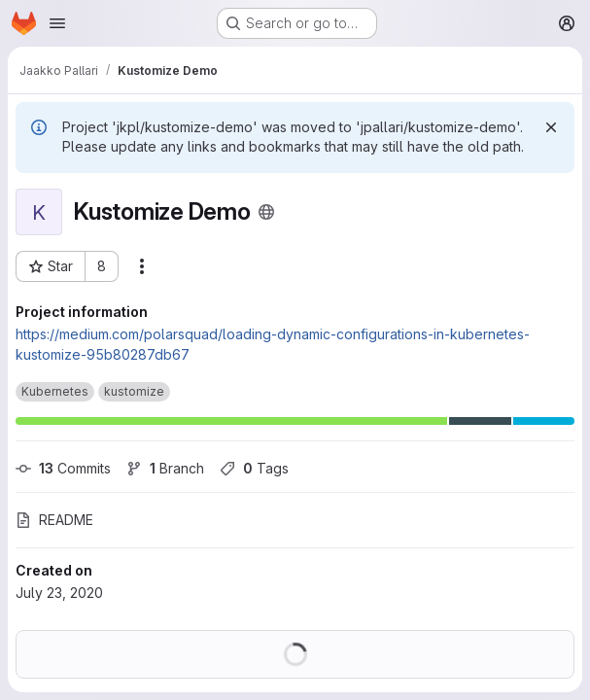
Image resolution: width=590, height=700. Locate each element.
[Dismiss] (551, 127)
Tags (254, 468)
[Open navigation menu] (57, 23)
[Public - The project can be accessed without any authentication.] (266, 212)
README (54, 520)
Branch (165, 468)
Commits (63, 468)
